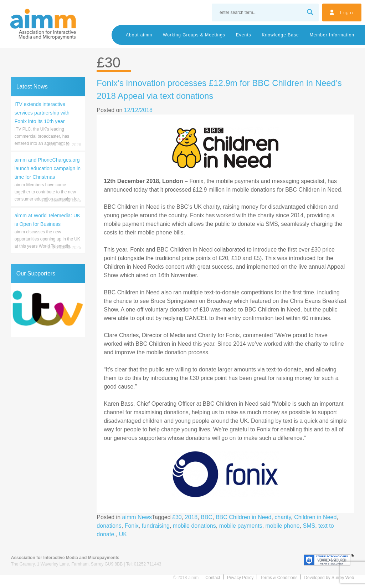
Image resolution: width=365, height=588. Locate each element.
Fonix (132, 526)
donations (109, 526)
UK (123, 534)
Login (347, 12)
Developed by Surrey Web (329, 578)
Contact (213, 578)
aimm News (137, 517)
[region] (48, 310)
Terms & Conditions (279, 578)
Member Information (332, 35)
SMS (309, 526)
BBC (207, 517)
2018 (191, 517)
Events (244, 35)
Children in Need (315, 517)
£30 (177, 517)
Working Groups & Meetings (194, 35)
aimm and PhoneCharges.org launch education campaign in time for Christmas (48, 168)
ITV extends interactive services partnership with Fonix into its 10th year (42, 113)
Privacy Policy (240, 578)
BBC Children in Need (244, 517)
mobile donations (194, 526)
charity (283, 517)
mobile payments (241, 526)
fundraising (156, 526)
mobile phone (283, 526)
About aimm (139, 35)
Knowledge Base (281, 35)
